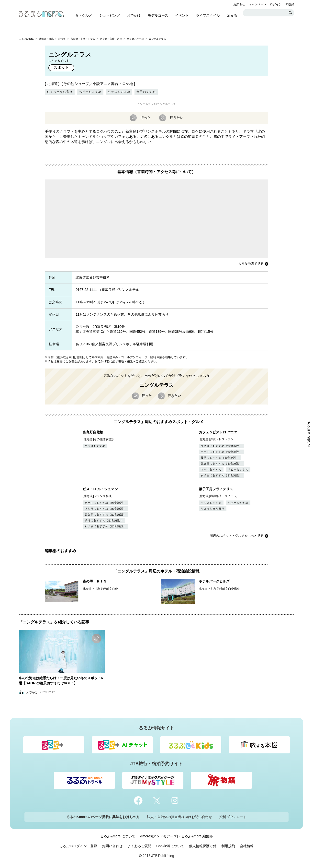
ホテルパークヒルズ (214, 581)
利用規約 (228, 846)
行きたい (176, 117)
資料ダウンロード (233, 817)
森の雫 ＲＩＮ (95, 581)
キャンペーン (257, 4)
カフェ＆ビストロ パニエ (218, 432)
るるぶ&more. (26, 39)
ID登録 (290, 4)
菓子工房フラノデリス (216, 489)
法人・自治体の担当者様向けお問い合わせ (179, 817)
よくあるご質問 (139, 846)
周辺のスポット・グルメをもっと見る (237, 536)
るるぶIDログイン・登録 (78, 846)
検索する (291, 13)
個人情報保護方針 (203, 846)
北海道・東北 (46, 39)
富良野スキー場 (135, 39)
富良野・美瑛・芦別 (111, 39)
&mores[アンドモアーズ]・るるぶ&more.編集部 (176, 836)
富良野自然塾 (93, 432)
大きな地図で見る (251, 264)
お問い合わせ (112, 846)
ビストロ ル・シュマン (100, 489)
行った (145, 117)
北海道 (62, 39)
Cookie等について (170, 846)
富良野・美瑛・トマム (83, 39)
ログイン (276, 4)
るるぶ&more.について (118, 836)
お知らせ (239, 4)
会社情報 (247, 846)
